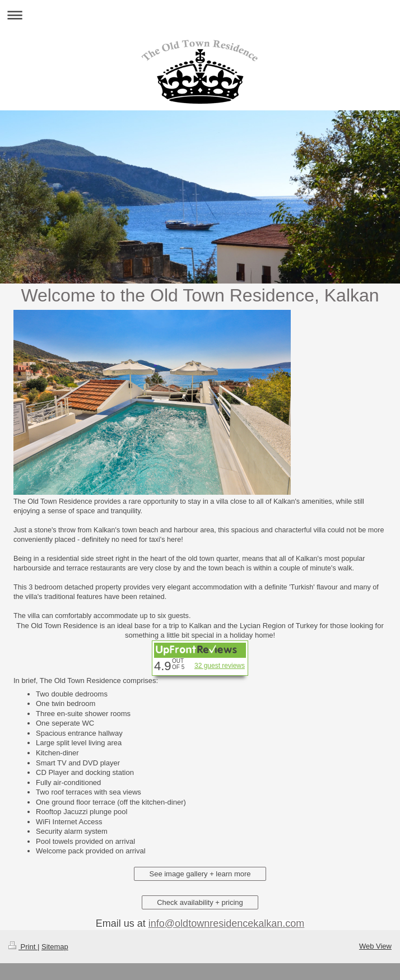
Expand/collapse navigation (200, 15)
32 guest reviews (220, 666)
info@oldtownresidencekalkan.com (226, 923)
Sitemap (55, 947)
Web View (375, 946)
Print (23, 947)
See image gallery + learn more (200, 874)
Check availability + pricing (200, 902)
